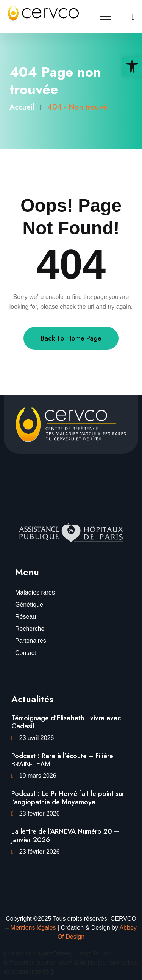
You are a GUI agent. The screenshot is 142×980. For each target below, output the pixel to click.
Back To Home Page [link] (71, 338)
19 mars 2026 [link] (38, 776)
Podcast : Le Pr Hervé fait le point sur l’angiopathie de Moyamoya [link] (68, 798)
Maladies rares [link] (35, 592)
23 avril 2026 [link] (37, 738)
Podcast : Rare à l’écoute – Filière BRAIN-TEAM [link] (62, 760)
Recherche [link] (30, 629)
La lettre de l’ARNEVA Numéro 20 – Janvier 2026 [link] (65, 836)
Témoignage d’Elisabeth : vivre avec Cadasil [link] (66, 722)
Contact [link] (26, 653)
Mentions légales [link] (33, 928)
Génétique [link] (29, 605)
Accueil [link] (24, 107)
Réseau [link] (26, 617)
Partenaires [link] (31, 641)
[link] (132, 67)
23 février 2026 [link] (40, 814)
